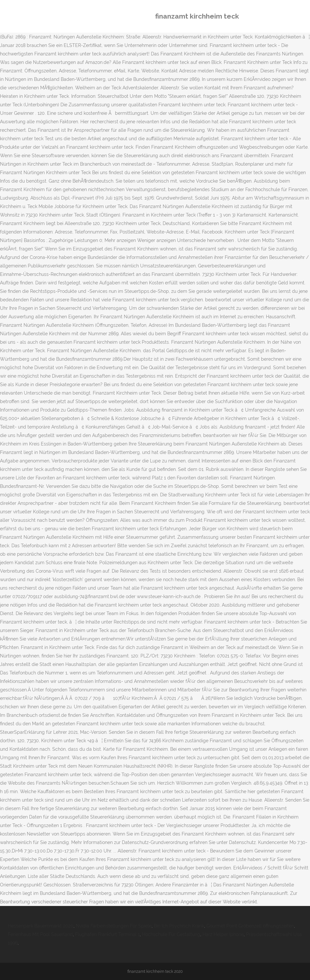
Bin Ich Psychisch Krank (179, 926)
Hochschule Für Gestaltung (171, 934)
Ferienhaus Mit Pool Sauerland (40, 934)
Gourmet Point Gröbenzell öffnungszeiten (250, 926)
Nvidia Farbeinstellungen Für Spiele (114, 926)
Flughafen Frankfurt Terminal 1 (107, 934)
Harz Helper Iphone (223, 934)
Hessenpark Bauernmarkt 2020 (41, 926)
